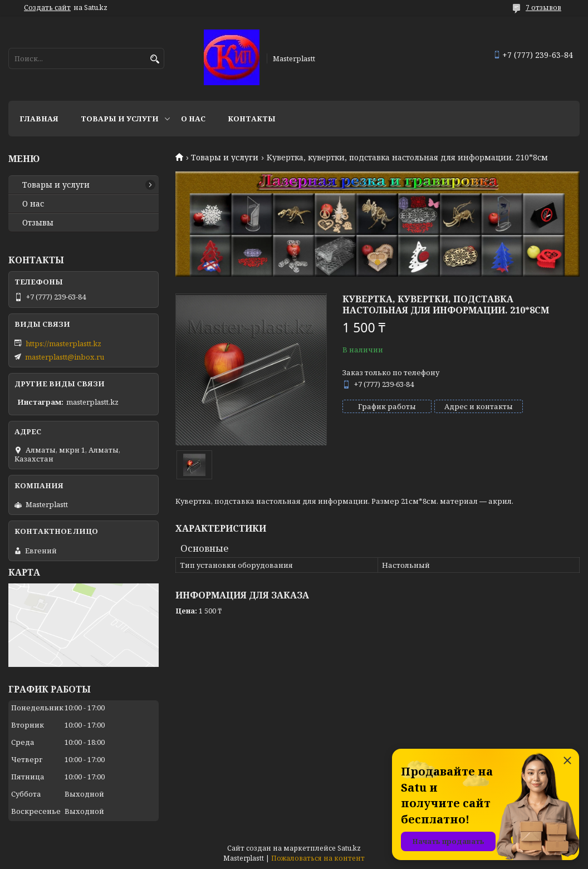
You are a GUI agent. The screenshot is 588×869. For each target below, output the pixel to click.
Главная (39, 119)
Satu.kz (349, 848)
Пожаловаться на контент (318, 858)
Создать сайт (47, 8)
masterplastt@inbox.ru (65, 357)
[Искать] (155, 59)
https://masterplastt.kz (63, 343)
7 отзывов (543, 8)
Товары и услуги (120, 119)
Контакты (252, 119)
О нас (193, 119)
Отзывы (38, 223)
